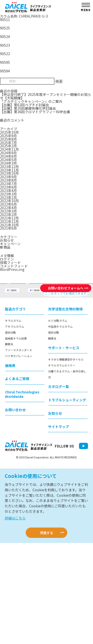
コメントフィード (14, 266)
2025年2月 (8, 146)
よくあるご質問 (17, 480)
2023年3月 (8, 194)
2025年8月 (8, 139)
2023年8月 (8, 180)
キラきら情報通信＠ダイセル (66, 460)
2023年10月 (9, 173)
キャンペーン (10, 244)
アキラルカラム (15, 428)
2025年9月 (8, 136)
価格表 (10, 466)
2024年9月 (8, 153)
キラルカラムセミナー (62, 466)
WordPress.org (12, 269)
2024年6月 (8, 156)
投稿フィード (10, 262)
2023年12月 (9, 167)
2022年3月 (8, 211)
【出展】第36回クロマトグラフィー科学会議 (35, 112)
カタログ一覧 (59, 488)
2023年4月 (8, 191)
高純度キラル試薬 (16, 439)
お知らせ (7, 240)
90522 (5, 54)
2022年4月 (8, 208)
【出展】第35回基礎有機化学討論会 (28, 108)
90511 (5, 20)
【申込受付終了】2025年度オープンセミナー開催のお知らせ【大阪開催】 (46, 96)
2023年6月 (8, 187)
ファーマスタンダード (19, 451)
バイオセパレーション (19, 457)
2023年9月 (8, 177)
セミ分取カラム (58, 422)
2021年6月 (8, 228)
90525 (5, 28)
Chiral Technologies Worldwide (22, 495)
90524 (5, 37)
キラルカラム (13, 422)
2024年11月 (9, 149)
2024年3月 (8, 163)
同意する (47, 634)
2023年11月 (9, 170)
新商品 (5, 247)
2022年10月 (9, 201)
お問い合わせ (15, 511)
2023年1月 (8, 197)
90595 (5, 62)
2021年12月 (9, 218)
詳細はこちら (15, 619)
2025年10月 (9, 132)
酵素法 (9, 445)
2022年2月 (8, 215)
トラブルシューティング (67, 501)
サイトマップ (59, 528)
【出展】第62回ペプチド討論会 (25, 105)
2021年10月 (9, 225)
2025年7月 (8, 143)
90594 (5, 71)
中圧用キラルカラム (60, 428)
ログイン (7, 259)
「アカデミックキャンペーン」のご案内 (31, 101)
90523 (5, 45)
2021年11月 (9, 221)
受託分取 (10, 433)
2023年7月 (8, 184)
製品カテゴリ (15, 410)
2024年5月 (8, 160)
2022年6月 (8, 204)
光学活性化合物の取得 (65, 410)
